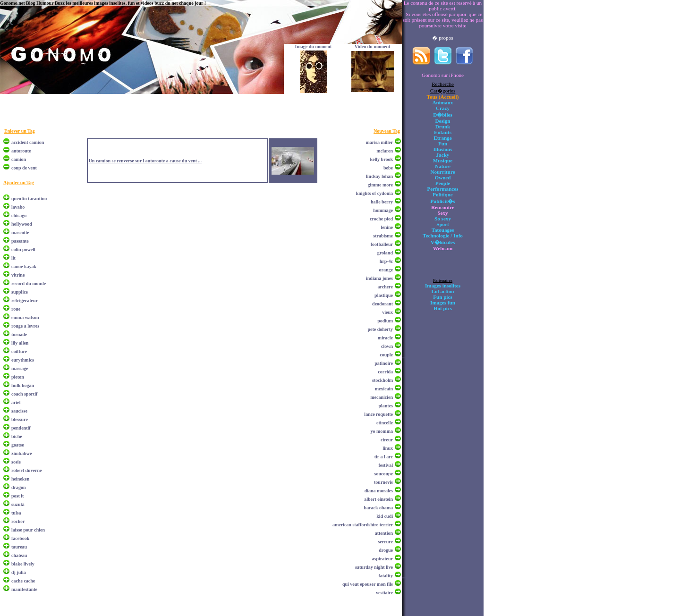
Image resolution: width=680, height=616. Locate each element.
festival (386, 465)
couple (386, 355)
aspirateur (382, 559)
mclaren (385, 151)
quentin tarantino (29, 198)
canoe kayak (24, 266)
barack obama (378, 508)
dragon (19, 487)
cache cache (23, 581)
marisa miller (379, 142)
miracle (385, 338)
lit (13, 258)
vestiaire (384, 593)
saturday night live (374, 567)
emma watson (25, 317)
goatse (18, 445)
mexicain (384, 389)
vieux (387, 312)
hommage (383, 210)
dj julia (19, 572)
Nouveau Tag (387, 131)
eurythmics (23, 360)
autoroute (21, 151)
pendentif (21, 428)
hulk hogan (23, 385)
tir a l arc (384, 457)
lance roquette (378, 414)
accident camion (28, 142)
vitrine (18, 275)
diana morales (379, 491)
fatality (386, 576)
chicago (19, 215)
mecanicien (382, 397)
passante (20, 241)
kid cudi (385, 516)
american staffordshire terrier (363, 525)
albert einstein (378, 499)
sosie (16, 462)
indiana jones (379, 278)
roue (16, 309)
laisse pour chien (28, 530)
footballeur (382, 244)
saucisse (19, 411)
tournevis (383, 482)
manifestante (24, 589)
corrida (385, 372)
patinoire (384, 363)
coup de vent (24, 168)
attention (384, 533)
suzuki (18, 504)
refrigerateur (25, 300)
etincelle (385, 423)
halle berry (382, 202)
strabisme (383, 236)
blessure (20, 419)
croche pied (381, 219)
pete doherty (380, 329)
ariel (16, 402)
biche (17, 436)
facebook (20, 538)
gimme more (380, 185)
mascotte (20, 232)
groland (385, 253)
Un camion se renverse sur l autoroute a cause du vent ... (145, 161)
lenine (387, 227)
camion (19, 159)
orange (386, 270)
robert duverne (27, 470)
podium (385, 321)
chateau (19, 555)
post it (17, 496)
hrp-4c (386, 261)
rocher (18, 521)
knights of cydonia (374, 193)
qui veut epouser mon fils (368, 584)
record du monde (29, 283)
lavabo (18, 207)
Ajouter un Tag (19, 182)
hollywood (22, 224)
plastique (384, 295)
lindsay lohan (379, 176)
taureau (19, 547)
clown (387, 346)
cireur (387, 440)
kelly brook (382, 159)
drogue (386, 550)
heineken (20, 479)
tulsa (16, 513)
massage (20, 368)
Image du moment (314, 46)
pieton (18, 377)
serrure (386, 542)
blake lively (23, 564)
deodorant (382, 304)
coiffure (19, 351)
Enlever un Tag (20, 131)
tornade (19, 334)
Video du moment (373, 46)
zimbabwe (21, 453)
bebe (388, 168)
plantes (386, 406)
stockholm (382, 380)
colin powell (23, 249)
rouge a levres (25, 326)
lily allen (20, 343)
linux (388, 448)
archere (385, 287)
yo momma (382, 431)
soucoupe (384, 474)
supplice (20, 292)
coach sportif (24, 394)
